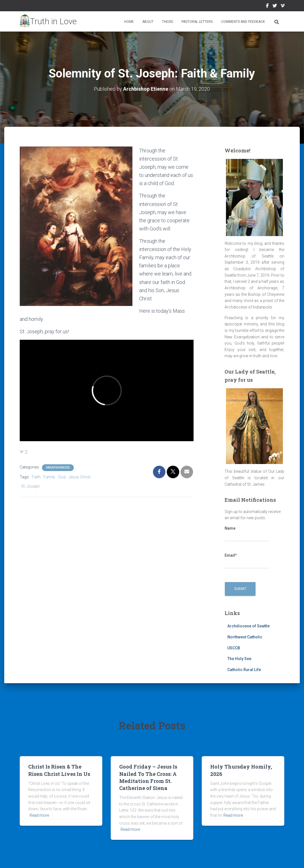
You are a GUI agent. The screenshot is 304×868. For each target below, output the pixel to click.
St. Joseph (30, 486)
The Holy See (239, 659)
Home (129, 22)
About (148, 22)
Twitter (275, 6)
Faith (36, 477)
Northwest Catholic (245, 637)
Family (49, 477)
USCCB (234, 648)
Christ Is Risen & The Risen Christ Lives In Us (59, 770)
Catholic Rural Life (244, 670)
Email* (247, 561)
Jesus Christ (79, 477)
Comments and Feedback (243, 22)
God (62, 477)
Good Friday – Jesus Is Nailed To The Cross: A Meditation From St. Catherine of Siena (148, 777)
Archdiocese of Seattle (248, 626)
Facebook (267, 6)
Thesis (167, 22)
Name (247, 534)
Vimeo (283, 6)
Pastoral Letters (197, 22)
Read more (39, 815)
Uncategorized (58, 468)
